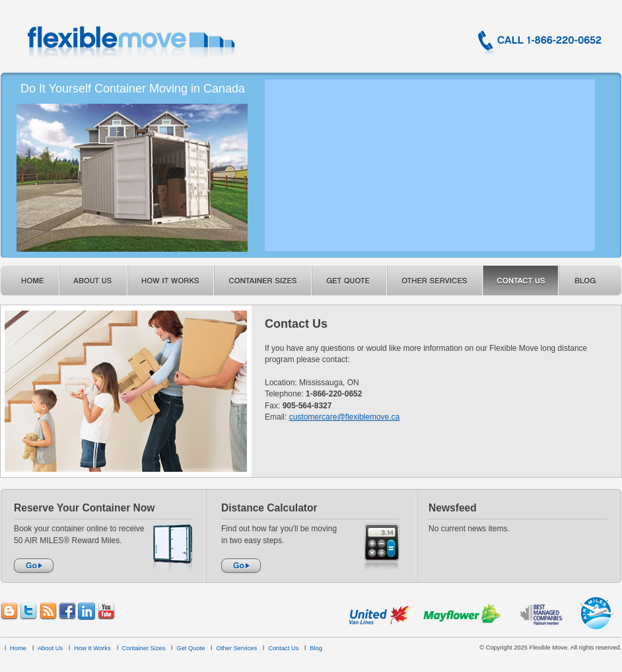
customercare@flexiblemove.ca (345, 417)
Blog (316, 648)
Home (18, 648)
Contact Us (283, 648)
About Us (50, 648)
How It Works (92, 648)
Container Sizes (144, 648)
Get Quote (190, 648)
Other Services (236, 648)
